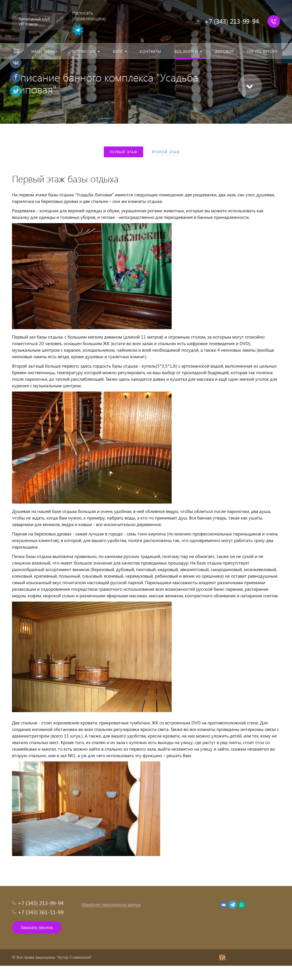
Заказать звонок (37, 927)
